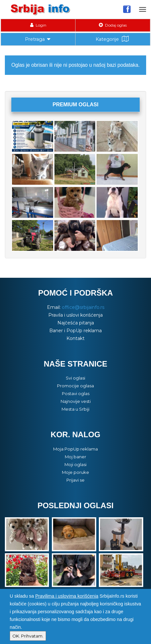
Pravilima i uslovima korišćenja (67, 596)
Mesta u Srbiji (75, 409)
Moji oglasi (75, 464)
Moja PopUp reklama (75, 449)
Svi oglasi (75, 378)
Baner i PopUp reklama (75, 331)
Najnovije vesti (76, 401)
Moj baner (75, 457)
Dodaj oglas (113, 25)
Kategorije (113, 39)
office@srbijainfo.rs (83, 307)
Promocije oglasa (75, 386)
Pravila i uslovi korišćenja (75, 315)
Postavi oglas (76, 393)
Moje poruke (75, 472)
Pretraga (38, 39)
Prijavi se (75, 480)
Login (38, 25)
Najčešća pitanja (76, 323)
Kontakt (75, 338)
